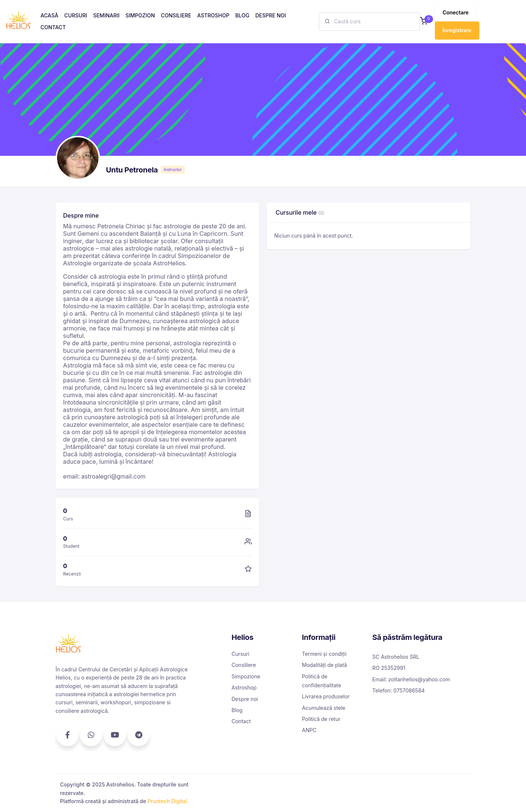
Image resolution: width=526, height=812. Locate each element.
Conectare (456, 12)
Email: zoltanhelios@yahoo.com (411, 679)
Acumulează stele (324, 708)
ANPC (309, 730)
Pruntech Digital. (168, 801)
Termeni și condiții (324, 654)
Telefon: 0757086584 (399, 690)
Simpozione (246, 676)
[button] (424, 22)
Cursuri (240, 654)
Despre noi (245, 699)
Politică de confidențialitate (322, 681)
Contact (241, 721)
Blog (237, 710)
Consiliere (244, 665)
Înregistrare (457, 30)
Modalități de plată (324, 665)
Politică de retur (321, 719)
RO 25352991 (389, 668)
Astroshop (244, 687)
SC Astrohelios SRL (396, 657)
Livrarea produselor (326, 696)
